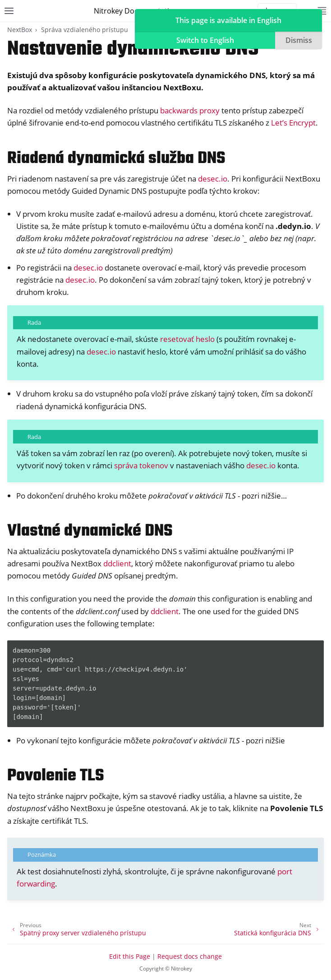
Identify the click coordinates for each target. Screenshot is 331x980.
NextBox (20, 30)
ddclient (117, 563)
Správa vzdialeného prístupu (85, 30)
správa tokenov (141, 465)
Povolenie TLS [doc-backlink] (56, 776)
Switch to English (205, 40)
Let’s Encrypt (293, 123)
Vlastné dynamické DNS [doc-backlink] (90, 531)
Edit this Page (130, 956)
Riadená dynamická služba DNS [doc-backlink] (116, 159)
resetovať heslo (187, 339)
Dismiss (299, 40)
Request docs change (190, 956)
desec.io (213, 179)
